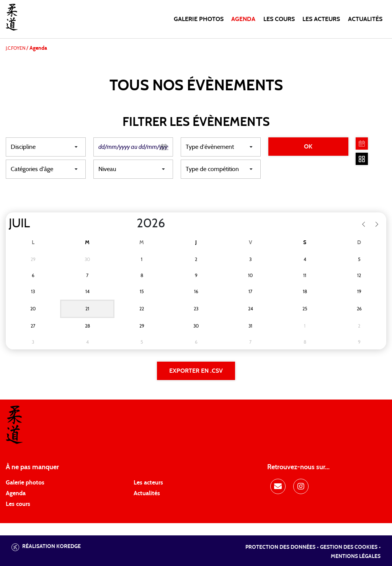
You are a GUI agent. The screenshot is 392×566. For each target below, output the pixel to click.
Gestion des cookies (349, 547)
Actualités (365, 19)
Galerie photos (199, 19)
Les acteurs (321, 19)
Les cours (279, 19)
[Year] (131, 223)
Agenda (243, 19)
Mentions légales (356, 556)
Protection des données (280, 547)
